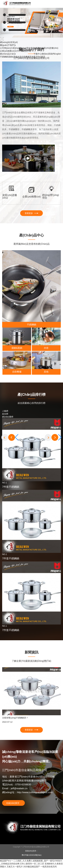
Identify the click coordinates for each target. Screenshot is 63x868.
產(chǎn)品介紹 (7, 54)
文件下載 (19, 51)
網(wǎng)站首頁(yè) (9, 42)
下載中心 (38, 54)
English (58, 54)
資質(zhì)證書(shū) (50, 48)
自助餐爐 (26, 57)
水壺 (19, 57)
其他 (32, 57)
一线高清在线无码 (49, 867)
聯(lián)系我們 (48, 54)
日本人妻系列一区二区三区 (32, 864)
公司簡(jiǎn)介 (6, 48)
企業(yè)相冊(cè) (7, 51)
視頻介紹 (27, 51)
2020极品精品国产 (32, 867)
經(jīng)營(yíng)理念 (21, 48)
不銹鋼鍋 (4, 57)
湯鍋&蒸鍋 (13, 57)
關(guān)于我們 (7, 45)
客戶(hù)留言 (39, 57)
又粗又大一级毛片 (15, 867)
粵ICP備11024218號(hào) (31, 855)
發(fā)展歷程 (36, 48)
